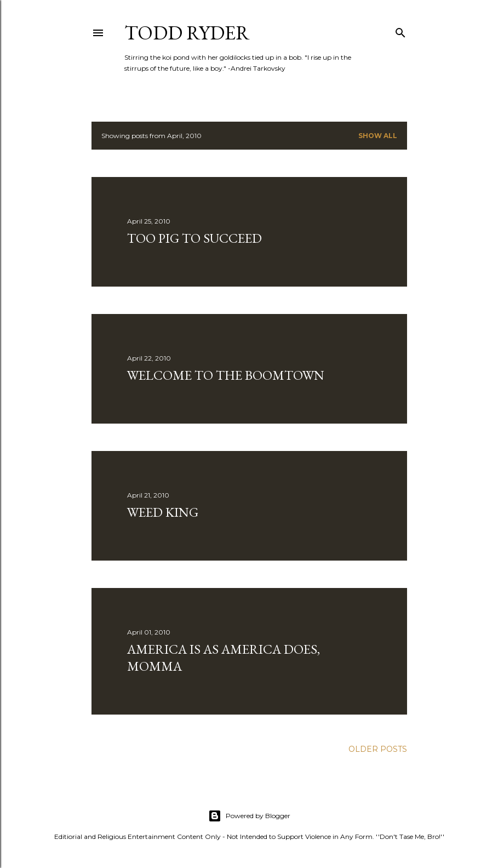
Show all (378, 136)
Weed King (163, 512)
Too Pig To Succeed (194, 238)
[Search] (400, 30)
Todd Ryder (187, 33)
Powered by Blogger (249, 816)
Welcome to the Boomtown (226, 375)
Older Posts (378, 749)
